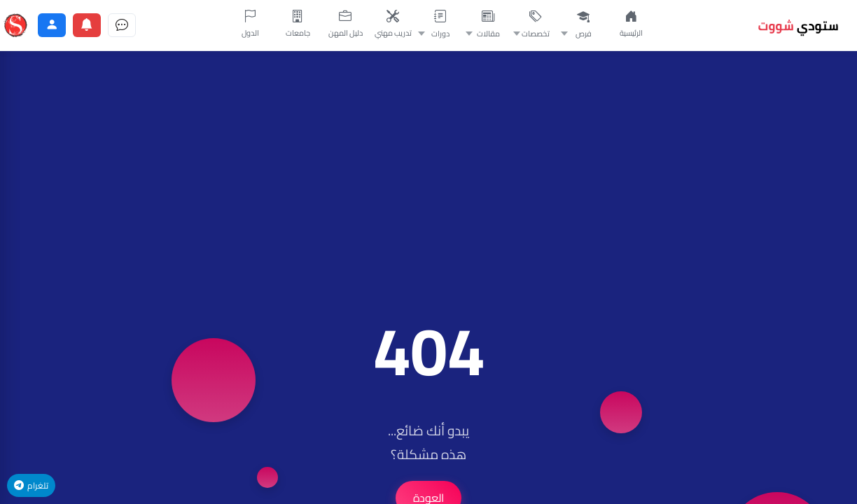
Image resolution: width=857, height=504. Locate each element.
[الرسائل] (122, 25)
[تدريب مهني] (393, 25)
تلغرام (31, 485)
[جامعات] (298, 25)
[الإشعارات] (87, 25)
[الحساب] (52, 25)
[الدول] (250, 25)
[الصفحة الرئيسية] (631, 25)
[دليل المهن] (345, 25)
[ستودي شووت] (15, 25)
